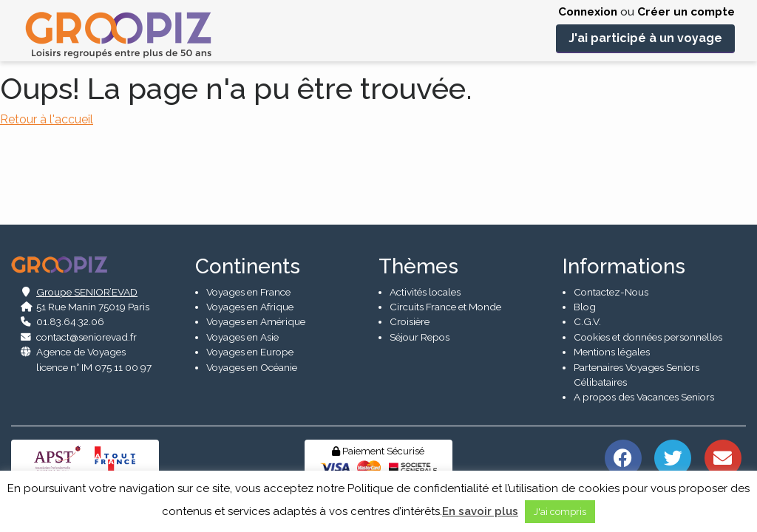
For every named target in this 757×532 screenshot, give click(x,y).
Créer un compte (686, 12)
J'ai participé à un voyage (645, 38)
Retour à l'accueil (47, 119)
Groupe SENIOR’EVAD (87, 284)
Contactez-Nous (611, 284)
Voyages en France (248, 284)
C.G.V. (587, 314)
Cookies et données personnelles (648, 330)
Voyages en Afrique (250, 299)
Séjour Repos (420, 330)
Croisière (410, 314)
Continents (248, 259)
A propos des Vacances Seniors (644, 389)
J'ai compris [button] (560, 512)
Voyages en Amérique (256, 314)
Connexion (588, 12)
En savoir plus (480, 511)
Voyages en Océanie (252, 360)
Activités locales (425, 284)
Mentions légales (612, 344)
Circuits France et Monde (445, 299)
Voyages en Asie (242, 330)
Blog (585, 299)
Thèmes (418, 259)
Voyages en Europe (250, 344)
